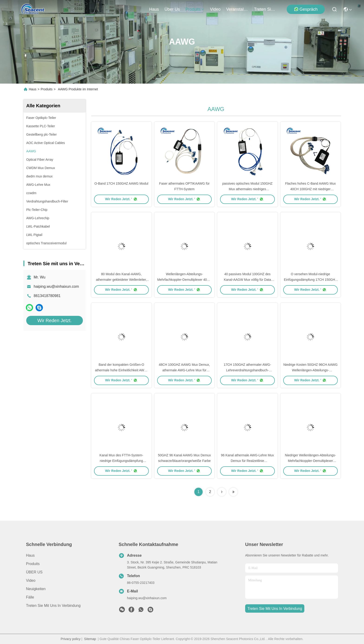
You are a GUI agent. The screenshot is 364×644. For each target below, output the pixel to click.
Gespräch (306, 9)
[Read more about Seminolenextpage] (222, 492)
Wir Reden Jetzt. (55, 320)
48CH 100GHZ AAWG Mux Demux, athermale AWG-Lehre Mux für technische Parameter (184, 370)
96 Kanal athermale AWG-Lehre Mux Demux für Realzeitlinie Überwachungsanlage (247, 461)
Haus (154, 9)
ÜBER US (34, 572)
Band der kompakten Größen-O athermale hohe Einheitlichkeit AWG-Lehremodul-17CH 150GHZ (121, 370)
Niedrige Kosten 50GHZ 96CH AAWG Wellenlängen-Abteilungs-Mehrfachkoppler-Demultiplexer (310, 370)
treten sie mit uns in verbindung (265, 9)
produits (195, 9)
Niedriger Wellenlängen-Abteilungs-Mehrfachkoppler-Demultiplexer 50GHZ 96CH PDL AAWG (310, 461)
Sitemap (90, 639)
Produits (47, 89)
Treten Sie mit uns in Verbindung (53, 606)
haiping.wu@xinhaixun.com (56, 286)
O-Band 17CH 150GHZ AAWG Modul (121, 183)
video (215, 9)
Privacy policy (71, 639)
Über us (172, 9)
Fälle (30, 597)
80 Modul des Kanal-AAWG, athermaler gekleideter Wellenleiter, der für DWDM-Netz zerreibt (121, 280)
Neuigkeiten (36, 589)
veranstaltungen (237, 9)
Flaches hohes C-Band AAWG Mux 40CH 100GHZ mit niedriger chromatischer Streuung (310, 189)
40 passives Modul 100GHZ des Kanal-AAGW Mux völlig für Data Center (247, 280)
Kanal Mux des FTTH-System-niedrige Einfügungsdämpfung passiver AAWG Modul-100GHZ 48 (121, 461)
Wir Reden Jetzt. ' (121, 199)
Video (31, 580)
